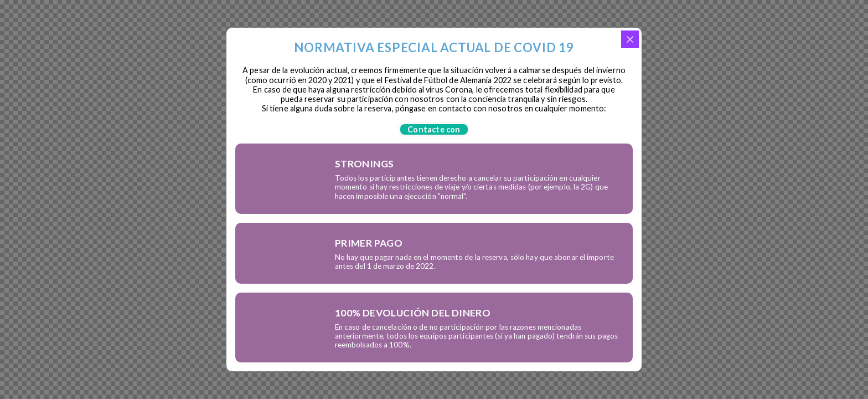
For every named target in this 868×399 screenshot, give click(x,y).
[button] (434, 129)
